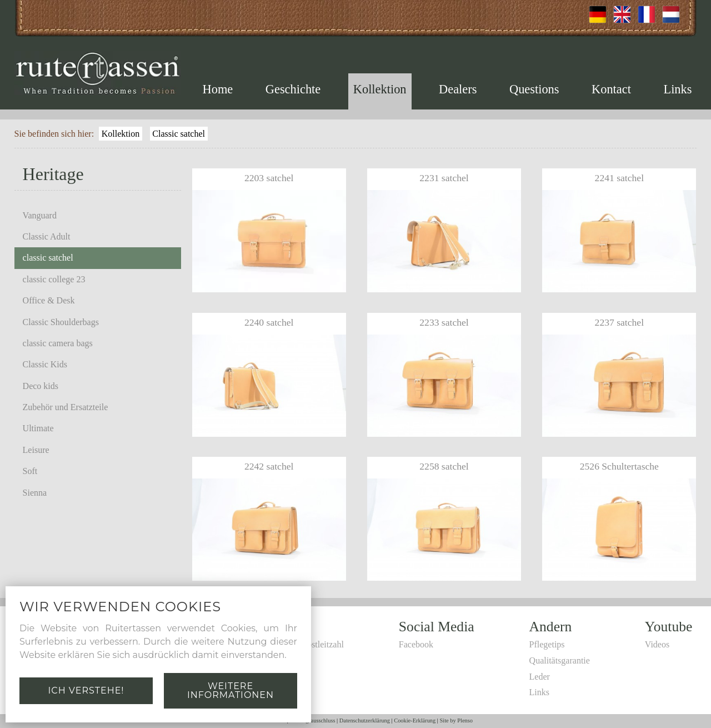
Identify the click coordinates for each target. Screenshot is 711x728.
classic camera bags (58, 343)
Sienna (35, 493)
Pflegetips (547, 644)
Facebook (416, 644)
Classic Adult (47, 236)
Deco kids (41, 386)
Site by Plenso (456, 720)
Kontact (611, 89)
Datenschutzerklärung (365, 720)
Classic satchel (179, 134)
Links (677, 89)
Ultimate (38, 428)
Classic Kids (45, 364)
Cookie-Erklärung (415, 720)
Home (218, 89)
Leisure (36, 450)
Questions (534, 89)
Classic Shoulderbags (61, 322)
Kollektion (380, 89)
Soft (30, 471)
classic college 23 (54, 279)
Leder (540, 677)
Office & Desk (49, 300)
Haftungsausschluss (313, 720)
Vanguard (40, 215)
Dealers (458, 89)
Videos (657, 644)
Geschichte (293, 89)
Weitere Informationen (231, 690)
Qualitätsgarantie (560, 660)
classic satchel (48, 258)
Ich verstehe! (86, 690)
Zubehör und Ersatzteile (66, 407)
